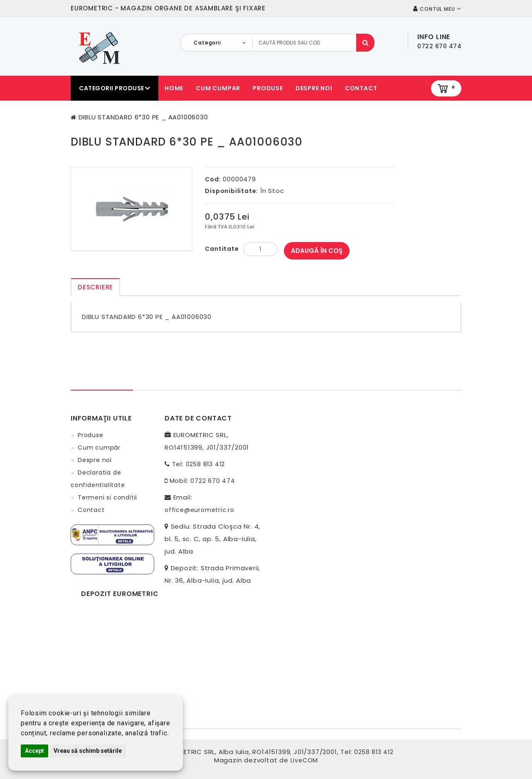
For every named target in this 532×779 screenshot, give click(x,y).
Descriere (95, 287)
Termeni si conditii (107, 497)
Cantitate (222, 249)
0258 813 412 (206, 464)
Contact (361, 88)
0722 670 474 (213, 481)
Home (174, 88)
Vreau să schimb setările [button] (88, 751)
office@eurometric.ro (199, 510)
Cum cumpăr (99, 448)
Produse (268, 88)
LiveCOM (304, 760)
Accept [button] (34, 751)
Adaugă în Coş (317, 251)
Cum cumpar (218, 88)
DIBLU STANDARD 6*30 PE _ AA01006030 (143, 117)
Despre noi (314, 88)
